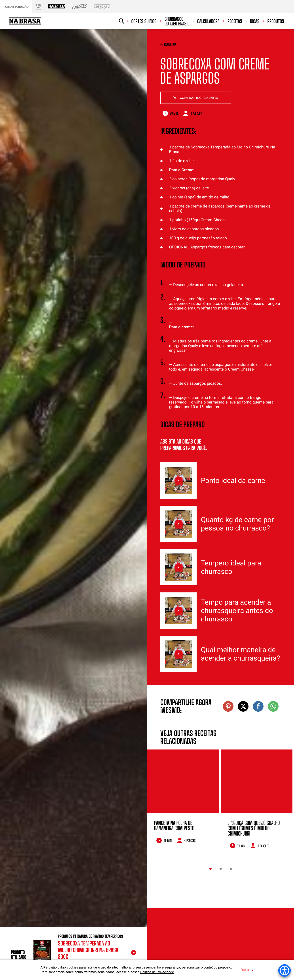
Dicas (255, 21)
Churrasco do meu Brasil (177, 21)
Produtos (276, 21)
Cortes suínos (144, 21)
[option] (183, 802)
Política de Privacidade (157, 972)
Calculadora (208, 21)
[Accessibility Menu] (285, 970)
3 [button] (231, 869)
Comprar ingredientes (196, 98)
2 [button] (221, 869)
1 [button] (211, 869)
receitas (170, 44)
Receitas (235, 21)
